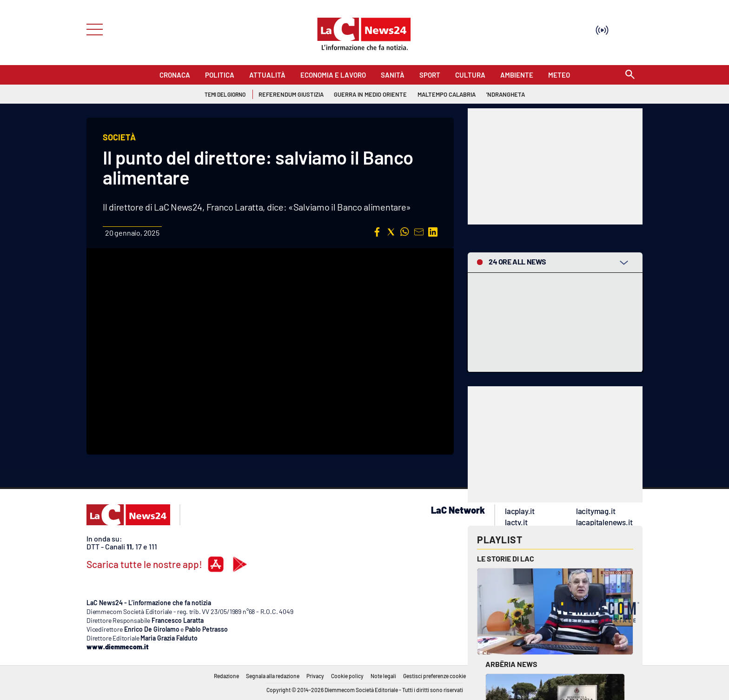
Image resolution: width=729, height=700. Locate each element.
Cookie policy (347, 676)
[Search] (630, 75)
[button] (377, 232)
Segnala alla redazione (273, 676)
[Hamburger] (92, 29)
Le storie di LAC (506, 558)
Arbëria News (511, 664)
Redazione (226, 676)
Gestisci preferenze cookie (434, 676)
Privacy (315, 676)
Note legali (383, 676)
